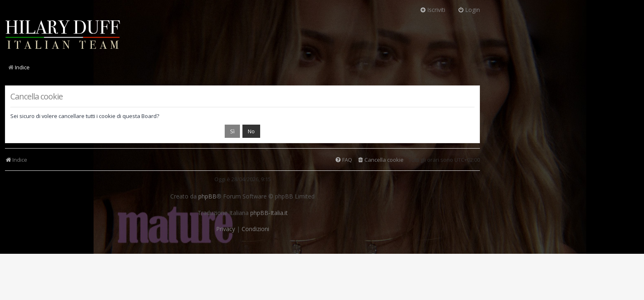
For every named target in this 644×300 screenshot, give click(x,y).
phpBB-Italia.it (269, 213)
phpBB (207, 196)
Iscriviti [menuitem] (432, 10)
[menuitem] (380, 160)
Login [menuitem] (469, 10)
